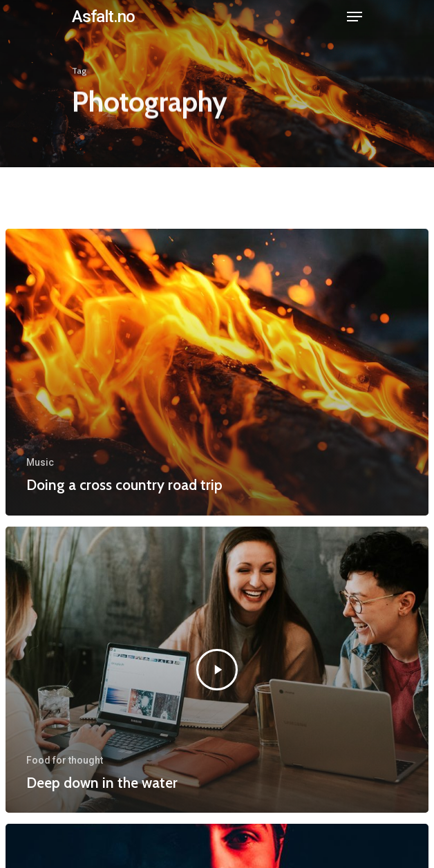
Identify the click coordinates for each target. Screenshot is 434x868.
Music (40, 462)
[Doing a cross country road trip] (217, 372)
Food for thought (65, 760)
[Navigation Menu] (355, 17)
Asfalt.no (103, 17)
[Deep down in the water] (217, 670)
